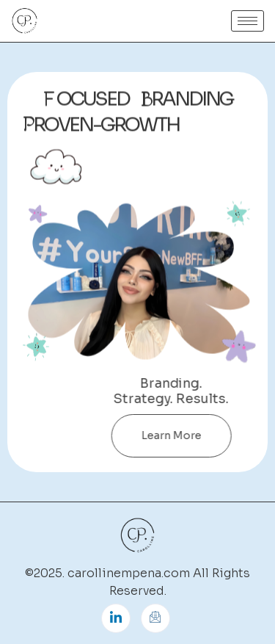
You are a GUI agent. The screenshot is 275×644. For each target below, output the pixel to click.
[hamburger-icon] (247, 21)
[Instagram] (155, 618)
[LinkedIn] (116, 618)
